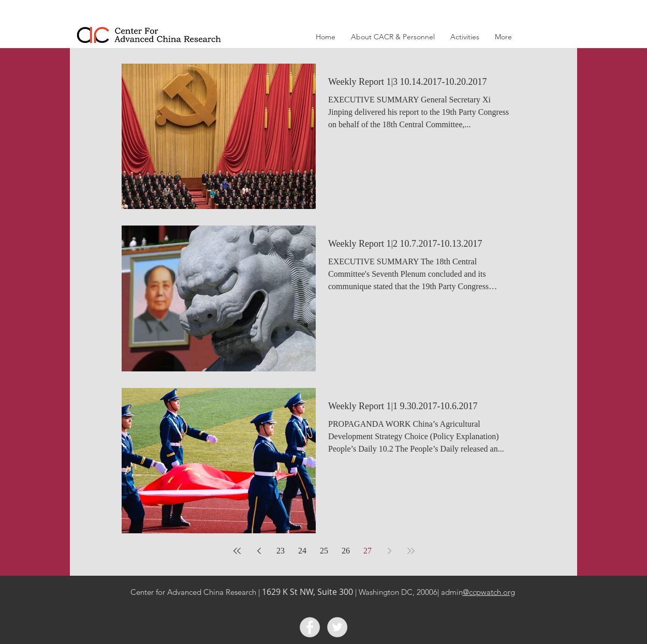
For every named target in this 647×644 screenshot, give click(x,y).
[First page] (237, 551)
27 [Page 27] (367, 551)
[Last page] (411, 551)
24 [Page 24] (302, 551)
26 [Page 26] (346, 551)
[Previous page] (259, 551)
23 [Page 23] (281, 551)
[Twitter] (337, 627)
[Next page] (389, 551)
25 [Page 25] (324, 551)
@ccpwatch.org (489, 592)
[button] (393, 37)
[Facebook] (310, 627)
